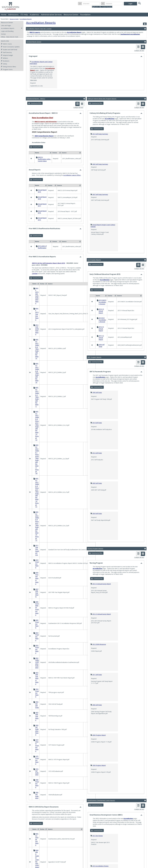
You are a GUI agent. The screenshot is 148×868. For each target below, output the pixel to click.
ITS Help (24, 15)
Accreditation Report (74, 32)
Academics (34, 15)
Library (4, 64)
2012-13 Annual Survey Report (102, 588)
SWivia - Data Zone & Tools (10, 37)
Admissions (13, 15)
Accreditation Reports (26, 19)
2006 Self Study (97, 679)
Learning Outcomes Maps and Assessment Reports (48, 413)
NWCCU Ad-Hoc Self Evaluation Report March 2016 (48, 288)
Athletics (4, 58)
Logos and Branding (7, 31)
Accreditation (110, 119)
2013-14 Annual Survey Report (102, 558)
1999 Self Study (97, 366)
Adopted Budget (7, 55)
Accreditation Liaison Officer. (72, 192)
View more (33, 80)
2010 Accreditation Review (100, 840)
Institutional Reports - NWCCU (36, 99)
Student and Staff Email (9, 50)
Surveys (3, 34)
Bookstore (5, 61)
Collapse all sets (139, 51)
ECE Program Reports (94, 260)
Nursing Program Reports (95, 522)
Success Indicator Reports (40, 481)
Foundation (85, 15)
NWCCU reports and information (46, 122)
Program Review (37, 476)
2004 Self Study (97, 487)
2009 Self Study (97, 457)
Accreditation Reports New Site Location (39, 29)
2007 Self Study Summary (100, 194)
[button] (35, 103)
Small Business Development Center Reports (101, 774)
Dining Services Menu (8, 67)
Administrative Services (51, 15)
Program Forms (7, 69)
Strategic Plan (36, 478)
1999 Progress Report (99, 739)
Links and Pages (6, 25)
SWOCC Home (6, 44)
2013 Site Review (98, 810)
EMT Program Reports (94, 331)
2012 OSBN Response (99, 618)
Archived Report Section (34, 42)
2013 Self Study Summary (100, 134)
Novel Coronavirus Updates (10, 47)
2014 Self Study (97, 397)
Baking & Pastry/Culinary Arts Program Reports (102, 99)
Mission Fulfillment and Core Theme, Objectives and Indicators (51, 471)
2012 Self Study (97, 427)
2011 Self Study (97, 648)
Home (4, 15)
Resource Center (71, 15)
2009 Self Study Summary (100, 164)
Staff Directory (6, 52)
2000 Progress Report (99, 709)
